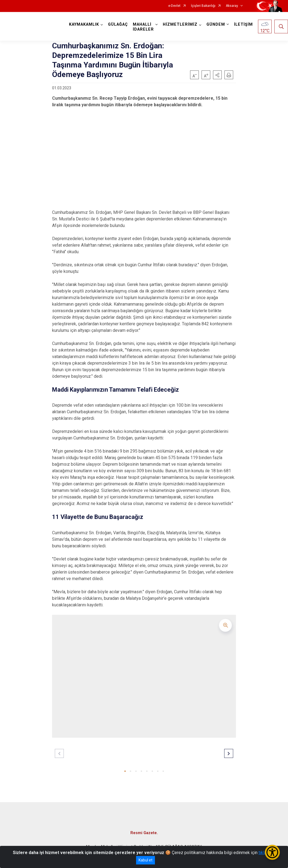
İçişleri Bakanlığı (203, 6)
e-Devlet (174, 6)
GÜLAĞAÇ (118, 24)
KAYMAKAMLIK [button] (84, 24)
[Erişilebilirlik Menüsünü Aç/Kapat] (272, 852)
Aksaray (232, 6)
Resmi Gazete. (144, 833)
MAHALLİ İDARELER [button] (143, 27)
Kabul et (145, 860)
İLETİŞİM (243, 24)
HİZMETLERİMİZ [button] (180, 24)
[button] (217, 75)
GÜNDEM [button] (216, 24)
